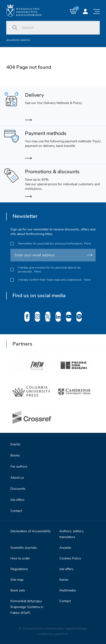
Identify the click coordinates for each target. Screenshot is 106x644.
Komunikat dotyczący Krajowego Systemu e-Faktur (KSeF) (27, 607)
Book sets (18, 590)
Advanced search (18, 40)
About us (17, 478)
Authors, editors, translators (72, 534)
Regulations (19, 569)
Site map (17, 580)
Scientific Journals (24, 548)
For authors (19, 467)
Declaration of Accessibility (31, 531)
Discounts (18, 489)
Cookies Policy (70, 558)
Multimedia (67, 590)
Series (64, 580)
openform (61, 634)
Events (15, 444)
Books (15, 455)
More (87, 244)
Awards (65, 548)
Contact (16, 511)
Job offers (17, 500)
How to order (20, 558)
